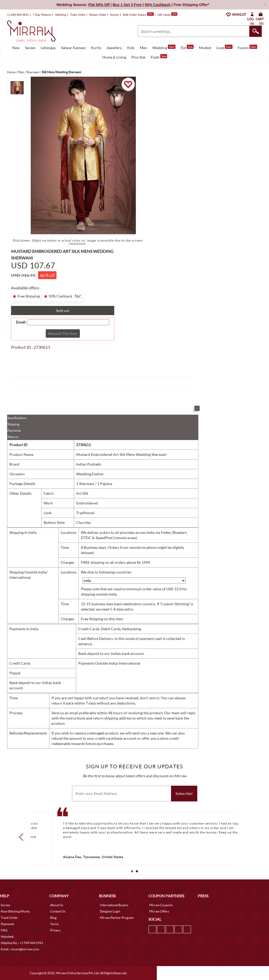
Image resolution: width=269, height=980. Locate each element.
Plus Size (138, 57)
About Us (57, 905)
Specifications (17, 418)
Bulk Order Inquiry (135, 15)
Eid (187, 47)
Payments (14, 431)
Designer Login (110, 911)
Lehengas (48, 48)
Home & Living (114, 57)
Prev (23, 837)
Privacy (55, 930)
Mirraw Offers (159, 911)
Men (143, 48)
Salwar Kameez (73, 48)
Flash (159, 57)
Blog (53, 918)
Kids (131, 48)
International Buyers (114, 905)
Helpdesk (7, 937)
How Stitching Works (15, 911)
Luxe (224, 47)
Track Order (78, 15)
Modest (205, 48)
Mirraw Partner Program (117, 918)
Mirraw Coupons (161, 905)
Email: (21, 322)
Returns (13, 437)
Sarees (30, 48)
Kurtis (96, 48)
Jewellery (114, 48)
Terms (55, 924)
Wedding (164, 47)
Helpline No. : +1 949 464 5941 (22, 943)
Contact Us (58, 911)
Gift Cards (167, 15)
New (16, 48)
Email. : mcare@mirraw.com (20, 949)
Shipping (13, 424)
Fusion (247, 47)
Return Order (98, 15)
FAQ (4, 930)
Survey (115, 15)
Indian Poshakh (89, 464)
